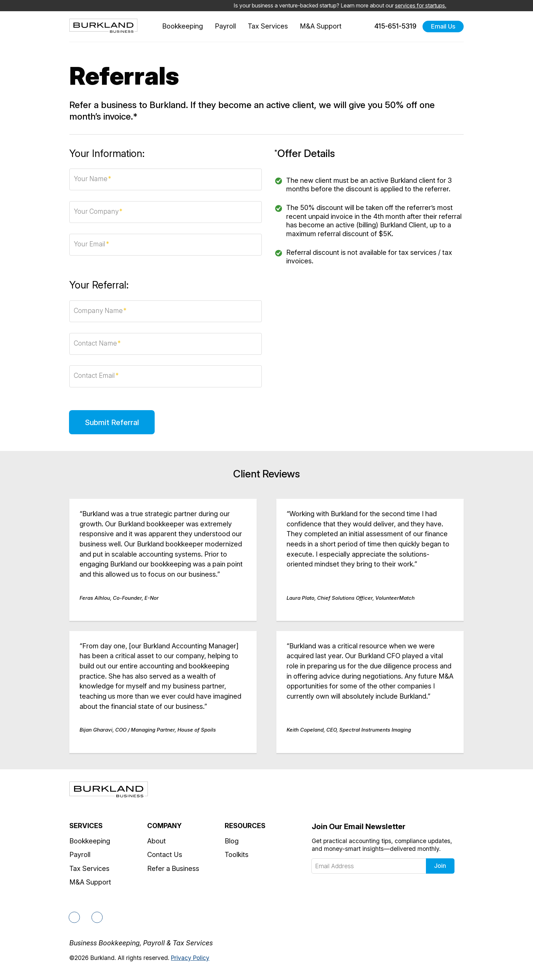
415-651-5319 (391, 27)
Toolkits (237, 855)
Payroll (225, 26)
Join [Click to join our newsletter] (440, 866)
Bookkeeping (183, 26)
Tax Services (268, 26)
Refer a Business (173, 869)
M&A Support (321, 26)
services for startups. (421, 5)
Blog (232, 841)
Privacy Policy (190, 958)
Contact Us (165, 855)
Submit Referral (112, 422)
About (157, 841)
